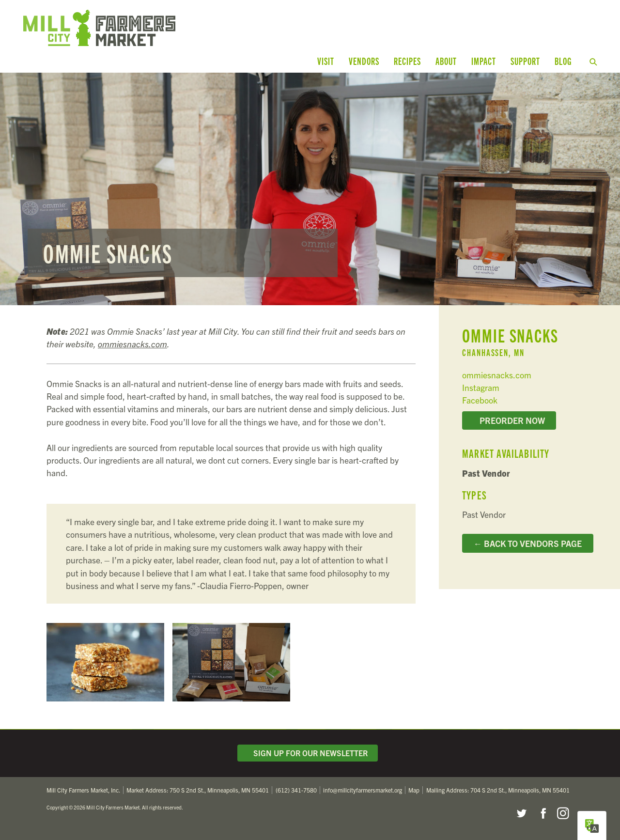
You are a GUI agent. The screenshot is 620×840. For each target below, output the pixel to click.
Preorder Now (509, 420)
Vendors (364, 61)
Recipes (407, 61)
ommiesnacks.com (132, 344)
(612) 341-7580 (296, 790)
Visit (326, 61)
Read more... (310, 189)
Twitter (521, 813)
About (446, 61)
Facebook (480, 400)
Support (525, 61)
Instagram (481, 387)
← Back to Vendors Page (528, 543)
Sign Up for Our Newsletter (308, 753)
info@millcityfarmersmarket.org (363, 790)
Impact (484, 61)
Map (414, 790)
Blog (563, 61)
